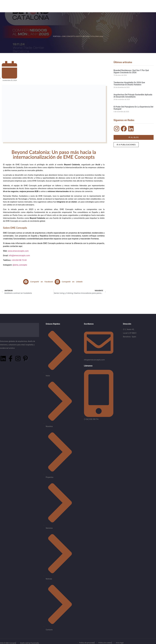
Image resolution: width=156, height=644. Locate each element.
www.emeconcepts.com (18, 251)
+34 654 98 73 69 (19, 260)
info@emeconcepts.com (19, 256)
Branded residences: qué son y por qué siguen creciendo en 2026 (131, 71)
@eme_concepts (20, 265)
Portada (57, 36)
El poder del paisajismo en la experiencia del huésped (133, 108)
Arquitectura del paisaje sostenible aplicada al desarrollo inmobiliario (133, 96)
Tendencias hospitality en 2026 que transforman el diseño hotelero (129, 84)
